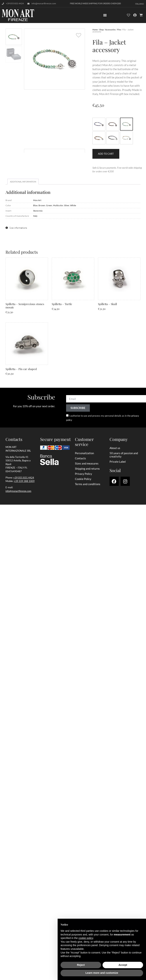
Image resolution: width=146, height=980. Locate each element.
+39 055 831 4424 (24, 478)
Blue (35, 205)
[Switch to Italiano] (140, 4)
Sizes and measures (87, 463)
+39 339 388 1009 (24, 481)
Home (95, 30)
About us (115, 448)
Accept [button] (123, 965)
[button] (105, 15)
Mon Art (37, 200)
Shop (101, 30)
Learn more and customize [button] (102, 973)
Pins (119, 30)
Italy (35, 216)
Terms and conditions (88, 484)
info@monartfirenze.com (18, 491)
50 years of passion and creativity (124, 455)
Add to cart (106, 154)
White (73, 205)
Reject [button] (81, 965)
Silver (67, 205)
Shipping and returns (87, 469)
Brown (42, 205)
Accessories (110, 30)
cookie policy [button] (86, 938)
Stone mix (38, 211)
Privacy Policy (83, 474)
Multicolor (58, 205)
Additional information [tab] (23, 182)
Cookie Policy (83, 479)
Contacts (80, 458)
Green (49, 205)
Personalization (84, 453)
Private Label (118, 462)
